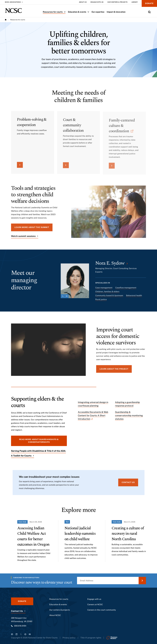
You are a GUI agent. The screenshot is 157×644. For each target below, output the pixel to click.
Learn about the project (114, 371)
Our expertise (98, 12)
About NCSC (55, 615)
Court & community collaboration (73, 128)
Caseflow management (126, 289)
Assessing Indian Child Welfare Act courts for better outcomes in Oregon (33, 536)
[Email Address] (111, 581)
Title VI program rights (91, 638)
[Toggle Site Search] (149, 12)
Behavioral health (134, 297)
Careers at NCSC (95, 604)
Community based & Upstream (109, 297)
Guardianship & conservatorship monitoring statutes (129, 415)
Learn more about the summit (32, 229)
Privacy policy (69, 638)
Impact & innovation (116, 12)
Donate (149, 3)
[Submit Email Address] (142, 581)
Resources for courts (55, 12)
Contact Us (17, 611)
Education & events (79, 12)
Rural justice (101, 301)
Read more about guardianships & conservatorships (39, 441)
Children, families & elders (107, 293)
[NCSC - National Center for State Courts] (13, 11)
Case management (104, 289)
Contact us (128, 484)
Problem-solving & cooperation (32, 124)
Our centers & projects (60, 610)
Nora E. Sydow (110, 265)
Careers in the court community (102, 610)
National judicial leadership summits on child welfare (80, 534)
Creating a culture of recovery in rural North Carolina (128, 534)
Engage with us (94, 599)
